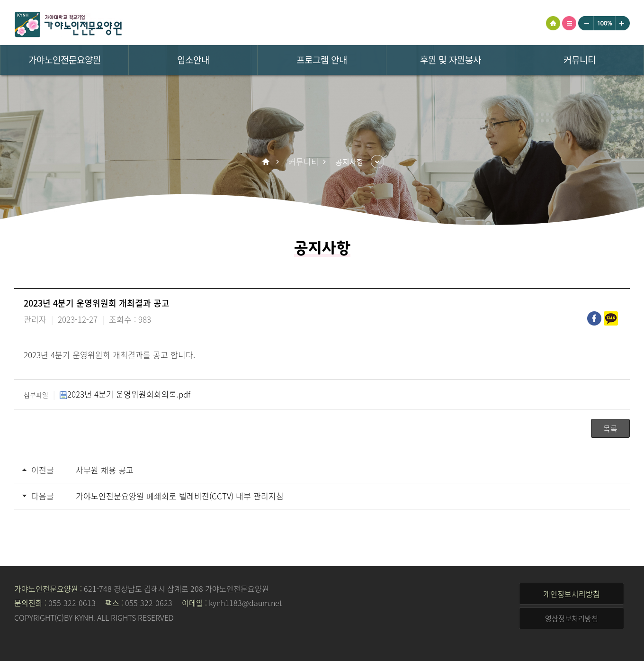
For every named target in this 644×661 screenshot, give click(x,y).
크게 (623, 23)
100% (604, 23)
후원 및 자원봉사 (451, 60)
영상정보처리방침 (572, 618)
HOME (553, 23)
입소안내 (193, 60)
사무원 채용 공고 (105, 470)
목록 (610, 428)
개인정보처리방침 (572, 594)
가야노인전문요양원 (76, 26)
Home (267, 162)
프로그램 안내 (322, 60)
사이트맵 (569, 23)
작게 (586, 23)
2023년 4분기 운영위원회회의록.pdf (125, 394)
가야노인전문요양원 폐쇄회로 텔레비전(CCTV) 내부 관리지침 (180, 496)
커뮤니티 (580, 60)
